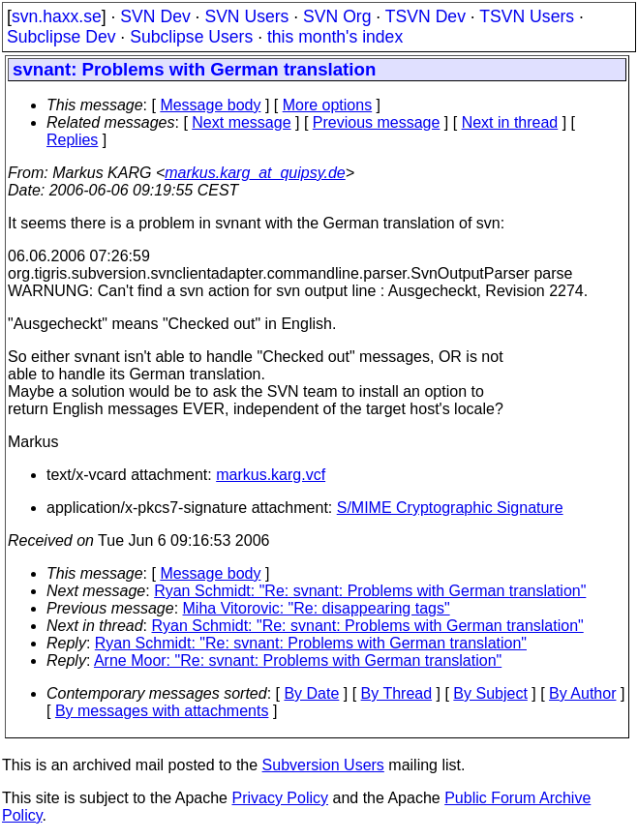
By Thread (397, 693)
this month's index (335, 37)
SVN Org (337, 16)
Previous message (377, 122)
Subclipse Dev (61, 37)
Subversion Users (323, 765)
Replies (72, 140)
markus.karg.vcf (271, 475)
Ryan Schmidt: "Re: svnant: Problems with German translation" (370, 591)
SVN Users (246, 16)
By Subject (490, 693)
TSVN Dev (425, 16)
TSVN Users (527, 16)
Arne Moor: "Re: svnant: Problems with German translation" (298, 660)
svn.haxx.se (57, 16)
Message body (210, 105)
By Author (582, 693)
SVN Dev (155, 16)
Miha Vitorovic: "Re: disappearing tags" (317, 608)
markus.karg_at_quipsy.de (255, 173)
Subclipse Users (191, 37)
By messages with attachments (162, 711)
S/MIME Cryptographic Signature (450, 508)
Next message (241, 122)
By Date (311, 693)
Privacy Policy (280, 798)
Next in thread (510, 122)
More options (328, 105)
